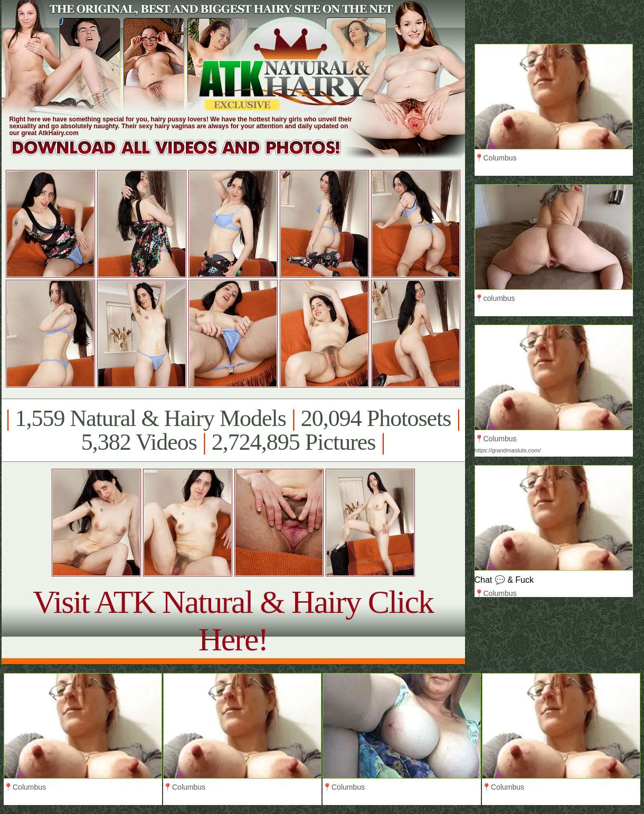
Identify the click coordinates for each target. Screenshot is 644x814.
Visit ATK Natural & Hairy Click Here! (233, 621)
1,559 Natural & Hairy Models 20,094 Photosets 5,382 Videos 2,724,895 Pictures (233, 430)
